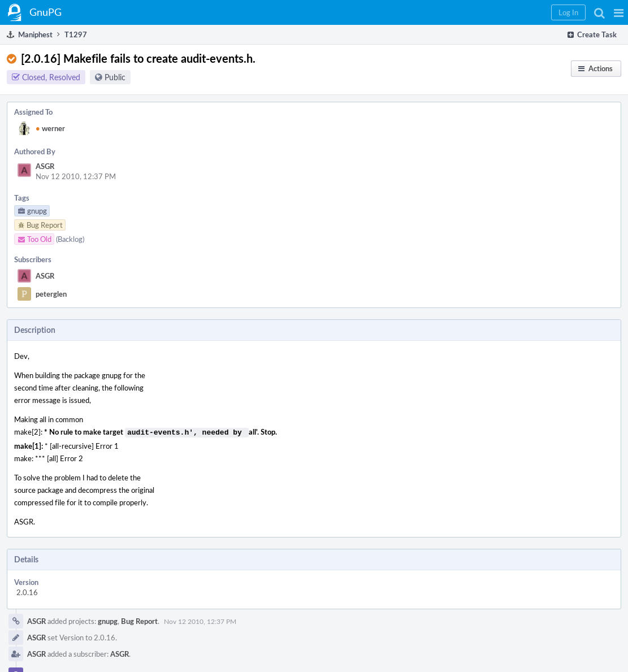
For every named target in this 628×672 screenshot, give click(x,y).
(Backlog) (70, 239)
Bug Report (139, 620)
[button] (619, 12)
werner (50, 128)
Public (115, 77)
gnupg (108, 620)
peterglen (51, 294)
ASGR (45, 166)
